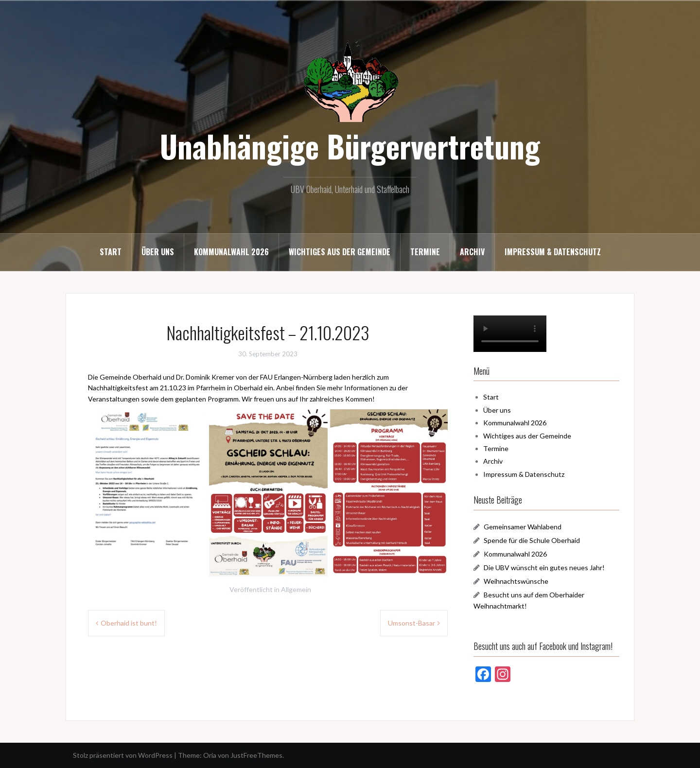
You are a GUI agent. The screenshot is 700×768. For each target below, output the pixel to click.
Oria (210, 755)
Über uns (158, 252)
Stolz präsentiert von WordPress (123, 755)
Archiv (472, 252)
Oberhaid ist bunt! (129, 623)
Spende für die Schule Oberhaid (532, 540)
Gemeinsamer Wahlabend (523, 527)
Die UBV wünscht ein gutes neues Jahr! (544, 567)
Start (111, 252)
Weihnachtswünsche (516, 581)
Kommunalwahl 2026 (231, 252)
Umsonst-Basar (411, 623)
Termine (425, 252)
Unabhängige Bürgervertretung (350, 146)
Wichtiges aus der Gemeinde (340, 252)
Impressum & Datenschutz (553, 252)
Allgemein (296, 589)
